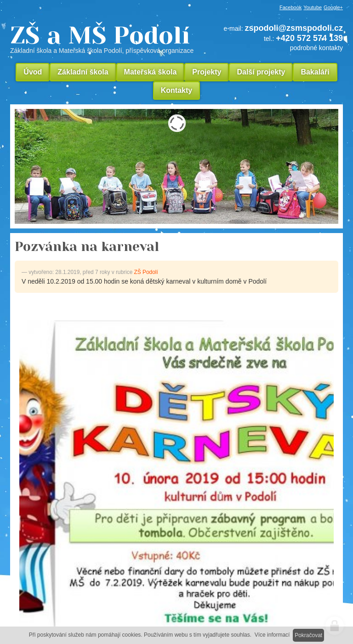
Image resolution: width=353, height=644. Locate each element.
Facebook (290, 7)
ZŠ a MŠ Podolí (105, 39)
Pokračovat (308, 635)
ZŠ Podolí (146, 272)
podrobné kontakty (316, 48)
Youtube (313, 7)
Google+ (333, 7)
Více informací (272, 635)
